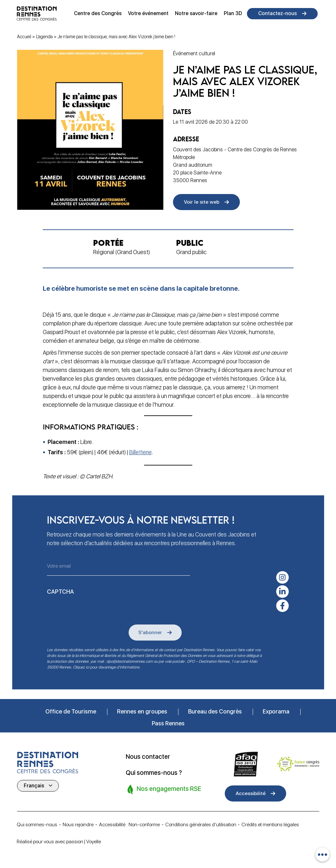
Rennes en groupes (142, 711)
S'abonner (151, 632)
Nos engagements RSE (165, 788)
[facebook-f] (283, 605)
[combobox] (322, 854)
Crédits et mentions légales (280, 824)
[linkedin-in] (283, 590)
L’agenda (44, 37)
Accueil (24, 37)
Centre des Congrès (98, 13)
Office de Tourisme (71, 711)
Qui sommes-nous (38, 824)
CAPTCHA (60, 591)
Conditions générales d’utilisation (208, 824)
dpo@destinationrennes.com (130, 661)
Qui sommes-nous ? (154, 772)
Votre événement (148, 13)
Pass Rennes (168, 723)
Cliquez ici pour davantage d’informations (106, 667)
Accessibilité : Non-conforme (133, 824)
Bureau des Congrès (215, 711)
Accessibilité (251, 793)
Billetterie (141, 453)
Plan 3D (233, 13)
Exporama (276, 711)
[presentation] (96, 609)
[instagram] (283, 576)
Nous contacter (149, 756)
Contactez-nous (277, 13)
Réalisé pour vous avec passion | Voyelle (62, 841)
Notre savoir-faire (196, 13)
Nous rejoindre (80, 824)
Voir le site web (202, 202)
